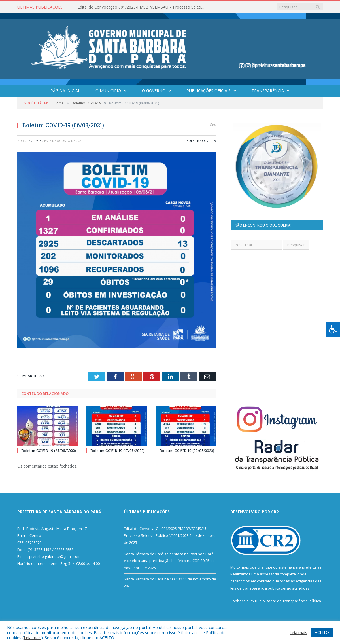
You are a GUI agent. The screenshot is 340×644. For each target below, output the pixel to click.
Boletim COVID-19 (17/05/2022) (117, 451)
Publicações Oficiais (209, 91)
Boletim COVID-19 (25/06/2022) (49, 451)
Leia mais (33, 637)
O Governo (154, 91)
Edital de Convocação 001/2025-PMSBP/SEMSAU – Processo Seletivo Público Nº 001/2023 (143, 7)
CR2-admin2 (34, 141)
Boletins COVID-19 (201, 141)
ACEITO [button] (322, 632)
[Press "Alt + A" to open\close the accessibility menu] (333, 329)
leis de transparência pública (255, 588)
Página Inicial (65, 91)
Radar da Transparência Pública (293, 601)
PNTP (254, 601)
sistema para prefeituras (300, 567)
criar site (265, 567)
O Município (108, 91)
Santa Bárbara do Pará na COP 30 (153, 579)
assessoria (269, 574)
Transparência (268, 91)
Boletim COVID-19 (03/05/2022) (187, 451)
